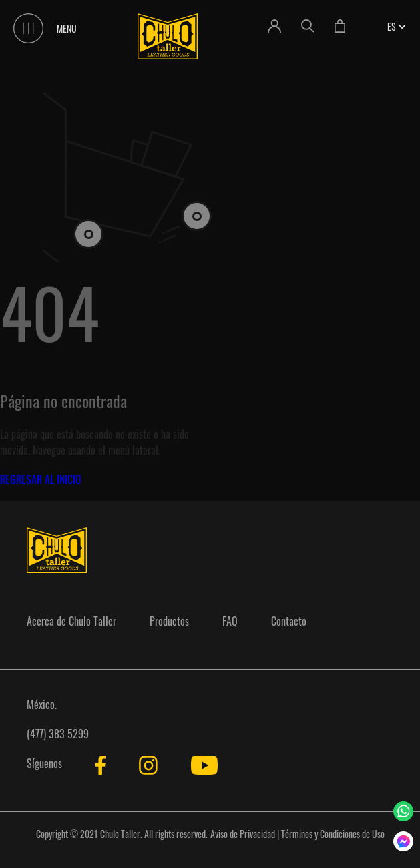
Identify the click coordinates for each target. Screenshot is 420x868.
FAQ (230, 621)
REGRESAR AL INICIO (41, 479)
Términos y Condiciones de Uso (333, 834)
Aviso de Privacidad (243, 834)
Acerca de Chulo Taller (71, 621)
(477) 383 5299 (58, 734)
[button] (392, 26)
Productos (169, 621)
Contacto (289, 621)
